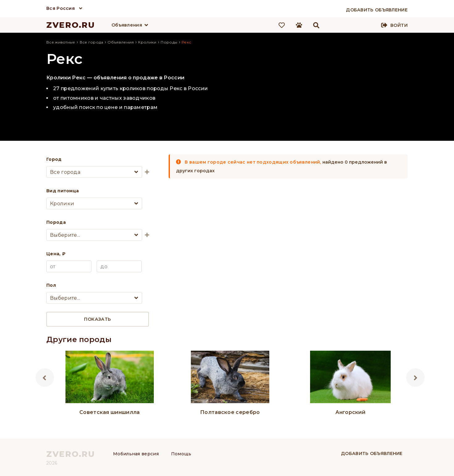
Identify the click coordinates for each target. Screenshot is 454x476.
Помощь (181, 454)
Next (415, 378)
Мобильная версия (136, 454)
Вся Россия (61, 8)
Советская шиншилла (109, 412)
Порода (56, 222)
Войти (399, 25)
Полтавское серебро (230, 412)
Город (54, 159)
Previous (45, 378)
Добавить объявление (372, 453)
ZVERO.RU (71, 25)
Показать (97, 319)
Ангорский (350, 412)
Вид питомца (63, 191)
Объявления (127, 25)
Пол (51, 285)
